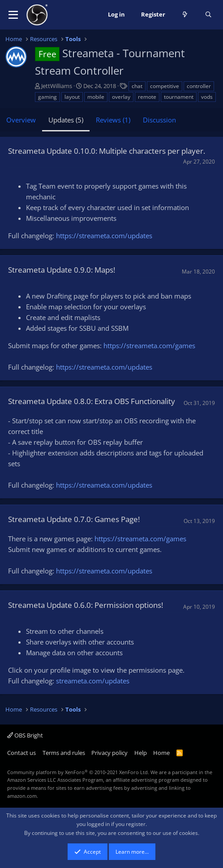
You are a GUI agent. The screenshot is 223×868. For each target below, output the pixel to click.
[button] (13, 15)
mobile (96, 97)
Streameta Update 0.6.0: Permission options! (86, 605)
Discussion (159, 120)
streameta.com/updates (93, 681)
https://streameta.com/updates (104, 236)
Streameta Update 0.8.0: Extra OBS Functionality (92, 401)
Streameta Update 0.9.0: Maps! (62, 270)
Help (141, 753)
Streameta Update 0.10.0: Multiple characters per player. (107, 151)
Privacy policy (109, 753)
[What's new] (185, 15)
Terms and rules (64, 753)
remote (147, 97)
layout (72, 97)
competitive (165, 86)
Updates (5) (66, 120)
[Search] (208, 15)
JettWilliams (57, 86)
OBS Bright (25, 735)
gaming (47, 97)
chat (137, 86)
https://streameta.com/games (149, 346)
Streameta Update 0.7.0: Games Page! (74, 519)
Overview (21, 120)
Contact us (21, 753)
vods (207, 97)
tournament (179, 97)
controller (199, 86)
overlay (121, 97)
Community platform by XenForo (78, 772)
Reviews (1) (113, 120)
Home (161, 753)
